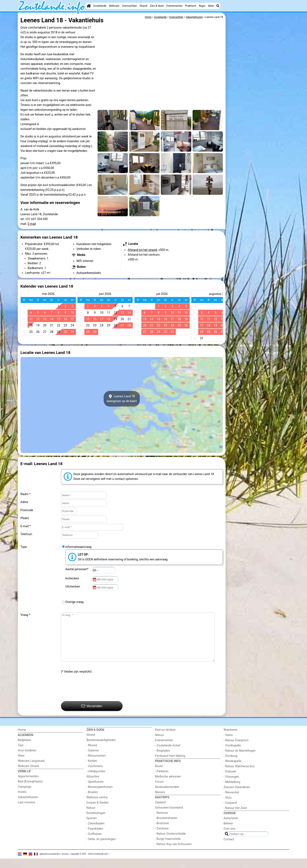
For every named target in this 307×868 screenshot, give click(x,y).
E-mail (32, 224)
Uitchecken (74, 587)
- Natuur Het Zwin (235, 817)
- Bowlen (92, 802)
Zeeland (160, 812)
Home (22, 739)
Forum (159, 791)
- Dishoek (230, 781)
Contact (229, 849)
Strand (143, 6)
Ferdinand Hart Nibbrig (170, 765)
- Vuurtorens (95, 776)
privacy (65, 863)
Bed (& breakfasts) (30, 791)
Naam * (25, 494)
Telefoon (26, 534)
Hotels (22, 801)
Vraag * (25, 615)
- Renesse (161, 822)
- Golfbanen (94, 843)
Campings (25, 796)
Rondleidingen (96, 822)
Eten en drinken (165, 739)
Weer (211, 6)
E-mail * (26, 526)
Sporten (92, 828)
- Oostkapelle (232, 755)
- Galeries (93, 760)
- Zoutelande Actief (168, 755)
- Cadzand (230, 812)
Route (159, 776)
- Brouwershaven (166, 827)
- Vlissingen (231, 786)
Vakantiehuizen (28, 807)
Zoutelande (100, 6)
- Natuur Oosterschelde (170, 843)
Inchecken (73, 578)
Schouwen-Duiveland (169, 817)
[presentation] (93, 697)
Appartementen (28, 786)
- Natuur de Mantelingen (240, 760)
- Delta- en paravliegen (101, 849)
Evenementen (174, 6)
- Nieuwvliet (231, 802)
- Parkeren (162, 781)
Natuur (91, 817)
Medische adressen (168, 786)
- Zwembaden (96, 833)
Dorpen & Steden (98, 812)
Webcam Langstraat (31, 770)
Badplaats (24, 749)
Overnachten (129, 6)
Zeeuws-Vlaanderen (237, 797)
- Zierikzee (162, 838)
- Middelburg (232, 791)
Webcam (114, 6)
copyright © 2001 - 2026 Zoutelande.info (89, 863)
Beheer (228, 833)
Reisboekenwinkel (167, 796)
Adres (24, 502)
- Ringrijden (162, 760)
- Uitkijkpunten (96, 781)
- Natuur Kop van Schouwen (173, 854)
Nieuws (160, 802)
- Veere (228, 744)
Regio (202, 6)
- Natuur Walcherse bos (239, 776)
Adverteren (231, 828)
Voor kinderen (27, 760)
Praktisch (191, 6)
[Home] (89, 6)
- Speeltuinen (95, 791)
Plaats (25, 518)
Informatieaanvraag (78, 547)
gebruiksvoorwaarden (50, 863)
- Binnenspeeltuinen (100, 796)
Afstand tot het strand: (143, 250)
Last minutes (26, 812)
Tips (21, 755)
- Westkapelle (233, 771)
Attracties (93, 786)
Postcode (27, 510)
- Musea (92, 755)
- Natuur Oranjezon (236, 750)
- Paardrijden (95, 838)
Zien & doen (157, 6)
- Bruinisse (162, 833)
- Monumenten (96, 765)
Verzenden (92, 715)
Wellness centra (97, 807)
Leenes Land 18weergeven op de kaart (122, 399)
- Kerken (92, 770)
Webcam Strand (28, 776)
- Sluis (228, 807)
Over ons (230, 838)
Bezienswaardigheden (101, 749)
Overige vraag (74, 602)
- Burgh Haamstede (168, 848)
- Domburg (231, 765)
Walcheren (231, 739)
